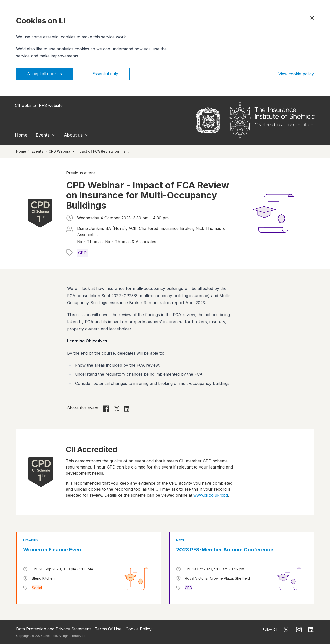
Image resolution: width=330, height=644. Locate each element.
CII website (25, 105)
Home (21, 135)
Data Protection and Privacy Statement (53, 629)
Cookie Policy (139, 629)
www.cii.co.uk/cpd (211, 495)
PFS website (51, 105)
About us (73, 135)
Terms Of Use (108, 629)
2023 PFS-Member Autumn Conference (225, 550)
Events (43, 135)
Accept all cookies (45, 74)
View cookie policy (296, 74)
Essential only (106, 74)
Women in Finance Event (53, 550)
